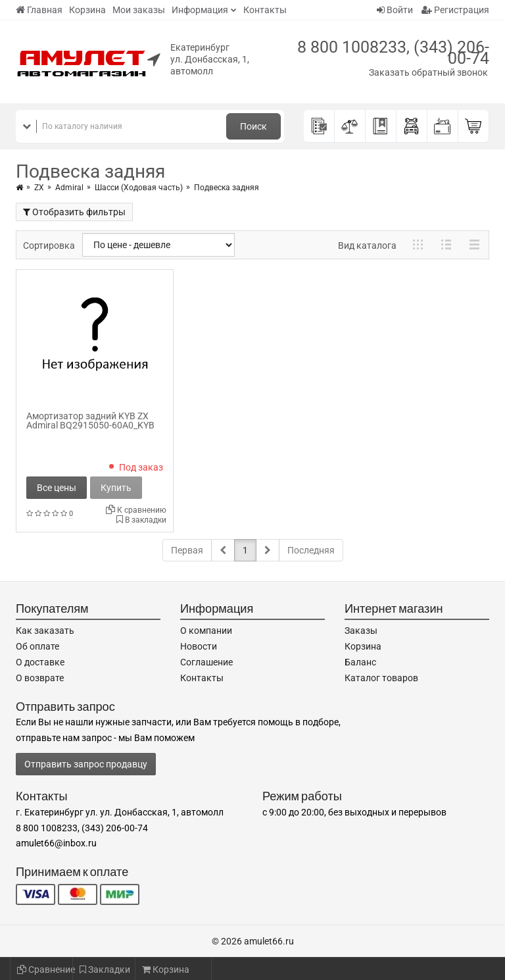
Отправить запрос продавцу (86, 764)
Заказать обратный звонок (428, 72)
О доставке (40, 662)
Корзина (87, 10)
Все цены (57, 488)
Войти (395, 10)
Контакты (265, 10)
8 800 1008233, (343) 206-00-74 (393, 53)
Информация (200, 10)
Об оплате (37, 646)
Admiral (69, 188)
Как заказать (45, 631)
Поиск (253, 126)
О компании (206, 631)
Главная (39, 10)
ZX (39, 188)
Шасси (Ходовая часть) (139, 188)
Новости (199, 646)
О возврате (40, 678)
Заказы (361, 631)
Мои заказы (139, 10)
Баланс (360, 662)
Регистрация (455, 10)
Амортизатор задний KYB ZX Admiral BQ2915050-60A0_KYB (90, 421)
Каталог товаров (381, 678)
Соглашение (206, 662)
